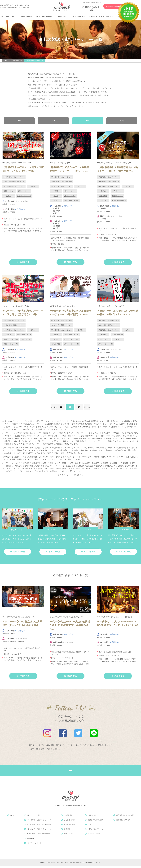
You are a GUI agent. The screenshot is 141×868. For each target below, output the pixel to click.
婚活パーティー (9, 193)
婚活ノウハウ (69, 836)
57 (79, 409)
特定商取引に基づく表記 (125, 817)
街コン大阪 (26, 341)
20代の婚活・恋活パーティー (61, 179)
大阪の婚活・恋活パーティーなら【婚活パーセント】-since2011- (68, 864)
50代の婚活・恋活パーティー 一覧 (39, 836)
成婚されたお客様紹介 (96, 822)
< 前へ (51, 409)
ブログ (90, 826)
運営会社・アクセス (114, 18)
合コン (80, 188)
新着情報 (67, 831)
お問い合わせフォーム (96, 831)
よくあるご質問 (69, 822)
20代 (19, 122)
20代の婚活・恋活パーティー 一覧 (39, 822)
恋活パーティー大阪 (11, 341)
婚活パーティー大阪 (24, 337)
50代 (122, 122)
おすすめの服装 (79, 18)
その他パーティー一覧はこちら (70, 477)
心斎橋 (56, 198)
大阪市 (56, 193)
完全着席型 (103, 198)
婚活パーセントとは (9, 18)
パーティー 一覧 (33, 817)
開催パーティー (17, 62)
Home (7, 62)
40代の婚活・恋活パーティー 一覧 (39, 831)
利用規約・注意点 (94, 836)
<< (40, 409)
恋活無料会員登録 (110, 7)
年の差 (56, 341)
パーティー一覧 (26, 18)
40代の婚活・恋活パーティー (14, 184)
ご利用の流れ (61, 18)
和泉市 (33, 188)
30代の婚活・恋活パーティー (14, 179)
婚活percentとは (33, 840)
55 (62, 409)
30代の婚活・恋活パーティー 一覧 (39, 826)
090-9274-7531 (91, 9)
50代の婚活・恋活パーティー (14, 188)
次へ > (90, 409)
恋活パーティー (24, 193)
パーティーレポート (97, 18)
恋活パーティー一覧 (24, 198)
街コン (9, 198)
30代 (53, 122)
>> (101, 409)
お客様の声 (92, 817)
